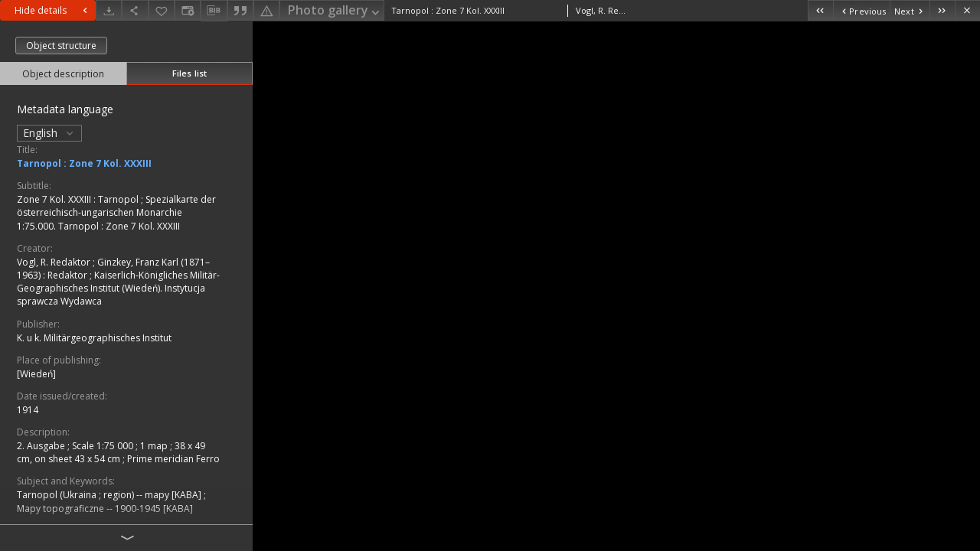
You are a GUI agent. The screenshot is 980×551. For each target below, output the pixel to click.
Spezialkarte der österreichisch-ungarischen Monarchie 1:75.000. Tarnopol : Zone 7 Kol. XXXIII (116, 212)
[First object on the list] (820, 10)
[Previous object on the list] (861, 10)
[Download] (109, 10)
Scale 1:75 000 (104, 446)
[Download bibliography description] (214, 11)
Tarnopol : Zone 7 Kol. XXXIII (84, 163)
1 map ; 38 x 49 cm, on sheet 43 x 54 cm (111, 452)
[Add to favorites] (162, 10)
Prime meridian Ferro (173, 459)
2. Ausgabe (42, 446)
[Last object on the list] (942, 10)
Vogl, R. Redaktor (55, 262)
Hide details (53, 10)
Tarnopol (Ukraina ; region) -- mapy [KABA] (110, 495)
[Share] (135, 10)
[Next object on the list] (910, 10)
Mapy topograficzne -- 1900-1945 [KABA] (105, 509)
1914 (28, 410)
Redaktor (69, 275)
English (49, 133)
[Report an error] (266, 10)
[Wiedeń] (36, 374)
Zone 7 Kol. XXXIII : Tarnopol (79, 199)
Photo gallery (335, 11)
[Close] (967, 10)
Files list (189, 73)
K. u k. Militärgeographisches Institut (94, 338)
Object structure (61, 46)
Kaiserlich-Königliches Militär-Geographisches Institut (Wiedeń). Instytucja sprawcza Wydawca (118, 288)
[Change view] (188, 10)
